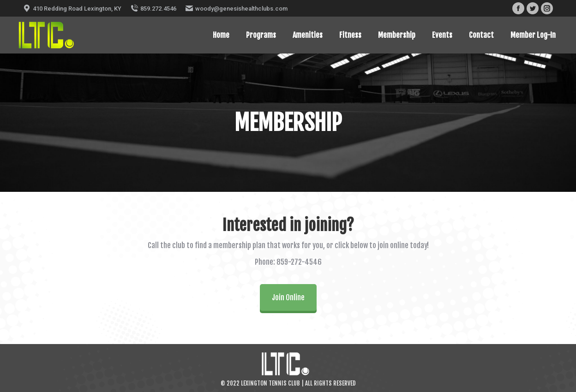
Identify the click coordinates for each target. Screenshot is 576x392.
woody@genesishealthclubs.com (237, 8)
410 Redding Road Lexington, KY (72, 8)
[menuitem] (221, 35)
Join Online (288, 297)
